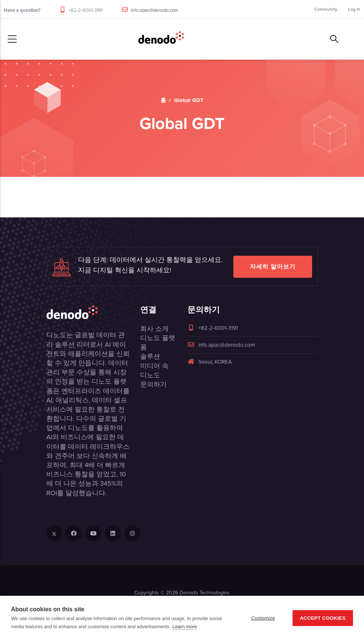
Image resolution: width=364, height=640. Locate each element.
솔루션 (150, 356)
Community (326, 9)
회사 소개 (154, 329)
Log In (354, 9)
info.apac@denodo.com (155, 10)
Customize (263, 618)
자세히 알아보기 (273, 267)
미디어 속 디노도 (154, 370)
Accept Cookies (323, 618)
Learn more (185, 627)
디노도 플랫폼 (158, 342)
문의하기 (153, 384)
